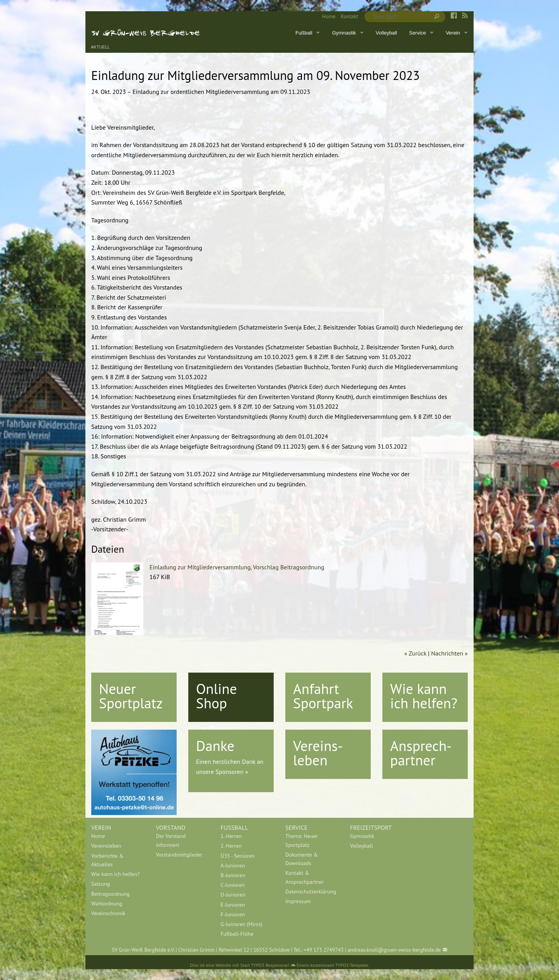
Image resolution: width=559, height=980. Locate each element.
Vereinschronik (108, 913)
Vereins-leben (318, 753)
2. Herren (231, 846)
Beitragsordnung (110, 894)
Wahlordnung (107, 904)
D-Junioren (233, 895)
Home (329, 16)
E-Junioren (233, 905)
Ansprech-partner (421, 753)
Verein (453, 33)
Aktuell (100, 47)
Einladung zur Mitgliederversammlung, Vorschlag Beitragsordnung (237, 567)
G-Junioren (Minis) (241, 924)
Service (418, 33)
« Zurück (415, 653)
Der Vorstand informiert (171, 840)
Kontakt (350, 16)
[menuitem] (326, 17)
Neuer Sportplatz (131, 696)
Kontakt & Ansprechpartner (305, 877)
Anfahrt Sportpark (323, 696)
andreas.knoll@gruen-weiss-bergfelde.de (394, 950)
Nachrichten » (450, 653)
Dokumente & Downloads (302, 859)
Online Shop (216, 696)
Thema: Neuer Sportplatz (302, 840)
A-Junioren (233, 866)
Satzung (101, 884)
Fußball (304, 33)
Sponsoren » (232, 772)
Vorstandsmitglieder (179, 855)
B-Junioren (233, 875)
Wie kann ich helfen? (424, 696)
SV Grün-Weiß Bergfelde (146, 33)
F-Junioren (233, 914)
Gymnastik (344, 33)
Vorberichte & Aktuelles (107, 860)
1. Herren (231, 836)
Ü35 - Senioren (238, 856)
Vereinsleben (106, 846)
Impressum (298, 901)
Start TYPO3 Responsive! (265, 965)
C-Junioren (233, 885)
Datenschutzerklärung (311, 892)
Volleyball (386, 33)
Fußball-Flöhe (237, 934)
